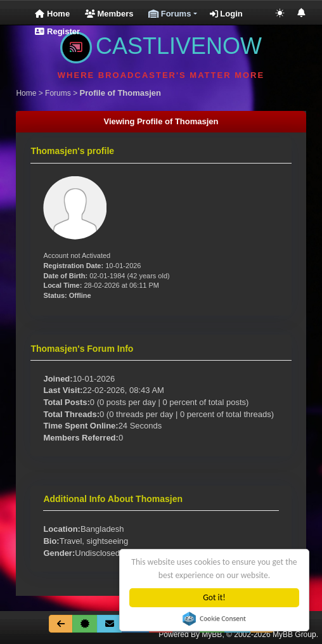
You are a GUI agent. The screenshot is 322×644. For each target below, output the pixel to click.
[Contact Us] (110, 624)
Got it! (215, 597)
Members (109, 14)
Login (226, 14)
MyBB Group (294, 634)
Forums (58, 93)
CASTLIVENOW (161, 46)
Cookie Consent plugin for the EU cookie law (215, 619)
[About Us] (85, 624)
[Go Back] (61, 624)
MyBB (212, 634)
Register (57, 31)
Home (52, 14)
